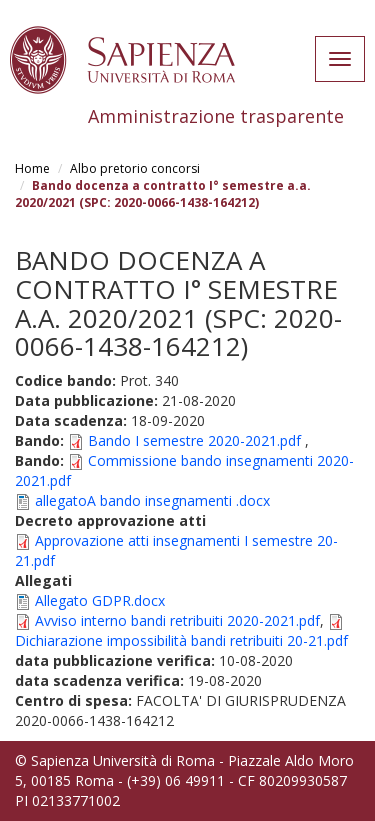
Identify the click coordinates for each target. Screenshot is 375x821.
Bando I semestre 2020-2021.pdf (194, 440)
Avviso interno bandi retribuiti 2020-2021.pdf (177, 620)
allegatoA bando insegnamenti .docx (152, 500)
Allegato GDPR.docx (100, 600)
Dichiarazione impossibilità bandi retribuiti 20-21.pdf (181, 640)
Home (32, 168)
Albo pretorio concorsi (135, 168)
